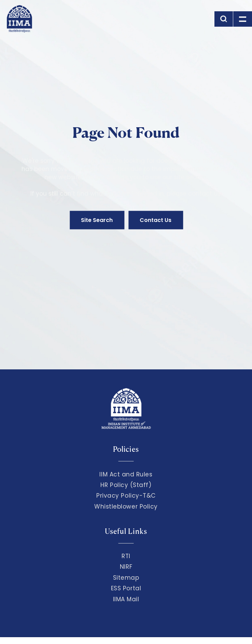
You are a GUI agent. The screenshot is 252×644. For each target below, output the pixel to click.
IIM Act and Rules (126, 474)
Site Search (97, 220)
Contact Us (156, 220)
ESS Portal (126, 588)
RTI (126, 556)
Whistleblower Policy (126, 507)
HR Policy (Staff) (126, 485)
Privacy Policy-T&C (126, 496)
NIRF (126, 567)
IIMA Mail (126, 599)
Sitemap (126, 578)
